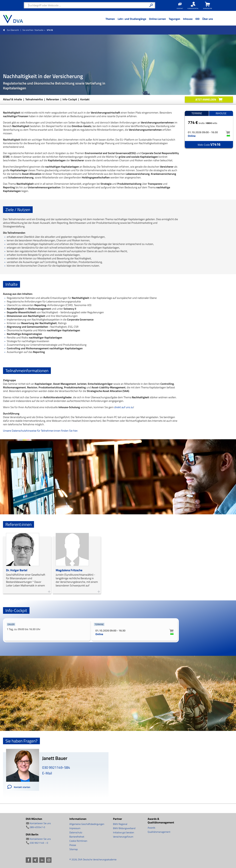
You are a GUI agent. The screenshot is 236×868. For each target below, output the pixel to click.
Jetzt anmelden (206, 99)
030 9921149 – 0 (39, 843)
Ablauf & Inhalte (13, 99)
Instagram (49, 860)
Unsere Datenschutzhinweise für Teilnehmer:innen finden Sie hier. (40, 431)
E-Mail (47, 773)
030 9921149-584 (56, 767)
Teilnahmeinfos (34, 99)
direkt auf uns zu (124, 407)
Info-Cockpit (70, 99)
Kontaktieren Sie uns (40, 823)
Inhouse (221, 113)
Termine (197, 113)
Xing (35, 860)
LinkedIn (42, 860)
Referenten (53, 99)
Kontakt (85, 99)
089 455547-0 (37, 827)
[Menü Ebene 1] (110, 21)
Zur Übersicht (13, 30)
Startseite (39, 30)
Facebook (28, 860)
